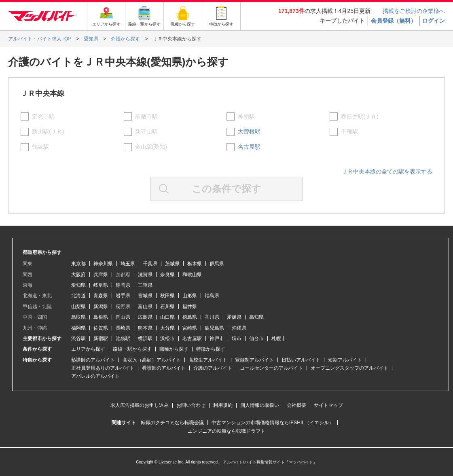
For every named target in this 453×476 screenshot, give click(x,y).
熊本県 (145, 328)
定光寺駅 (43, 116)
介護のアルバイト (213, 368)
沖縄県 (239, 328)
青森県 (101, 296)
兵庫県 (101, 275)
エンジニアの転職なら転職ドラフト (226, 431)
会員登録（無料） (394, 21)
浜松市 (167, 338)
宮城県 (145, 296)
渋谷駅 (78, 338)
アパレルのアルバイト (95, 376)
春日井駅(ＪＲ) (360, 116)
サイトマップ (328, 405)
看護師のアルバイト (164, 368)
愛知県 (78, 285)
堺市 (237, 338)
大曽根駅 (249, 131)
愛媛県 (234, 317)
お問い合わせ (191, 405)
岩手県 (123, 296)
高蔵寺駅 (146, 116)
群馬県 (217, 264)
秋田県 (167, 296)
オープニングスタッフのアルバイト (349, 368)
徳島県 (190, 317)
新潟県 (101, 307)
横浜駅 (145, 338)
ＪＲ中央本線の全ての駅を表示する (387, 171)
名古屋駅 (249, 147)
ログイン (434, 21)
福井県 (190, 307)
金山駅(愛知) (151, 147)
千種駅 (349, 131)
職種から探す (174, 349)
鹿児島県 (214, 328)
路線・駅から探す (132, 349)
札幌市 (279, 338)
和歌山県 (192, 275)
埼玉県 (128, 264)
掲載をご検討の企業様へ (414, 11)
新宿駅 (101, 338)
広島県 (145, 317)
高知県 (256, 317)
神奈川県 (103, 264)
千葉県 (150, 264)
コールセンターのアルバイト (271, 368)
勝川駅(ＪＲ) (48, 131)
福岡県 (78, 328)
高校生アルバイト (208, 360)
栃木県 (195, 264)
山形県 (190, 296)
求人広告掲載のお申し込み (140, 405)
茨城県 (172, 264)
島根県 (101, 317)
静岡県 (123, 285)
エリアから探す (88, 349)
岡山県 (123, 317)
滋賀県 (145, 275)
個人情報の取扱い (260, 405)
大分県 (167, 328)
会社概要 (296, 405)
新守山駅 (146, 131)
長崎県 (123, 328)
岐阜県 (101, 285)
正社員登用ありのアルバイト (103, 368)
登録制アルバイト (254, 360)
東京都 (78, 264)
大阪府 (78, 275)
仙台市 (256, 338)
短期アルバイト (345, 360)
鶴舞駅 (40, 147)
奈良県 (167, 275)
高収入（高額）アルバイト (152, 360)
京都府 (123, 275)
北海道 (78, 296)
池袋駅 (123, 338)
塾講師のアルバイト (93, 360)
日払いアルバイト (301, 360)
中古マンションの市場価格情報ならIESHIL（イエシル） (273, 423)
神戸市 (217, 338)
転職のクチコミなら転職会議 (172, 423)
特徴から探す (211, 349)
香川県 (212, 317)
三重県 (145, 285)
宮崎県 (190, 328)
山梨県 (78, 307)
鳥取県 (78, 317)
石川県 (167, 307)
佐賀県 (101, 328)
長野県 (123, 307)
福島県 (212, 296)
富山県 (145, 307)
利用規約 (223, 405)
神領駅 (246, 116)
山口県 (167, 317)
